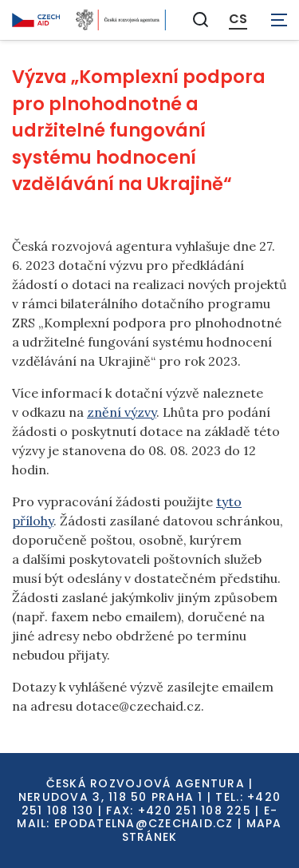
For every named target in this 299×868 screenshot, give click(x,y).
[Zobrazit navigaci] (279, 20)
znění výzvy (122, 412)
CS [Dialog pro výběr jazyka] (238, 19)
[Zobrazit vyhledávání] (201, 20)
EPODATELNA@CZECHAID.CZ (144, 823)
